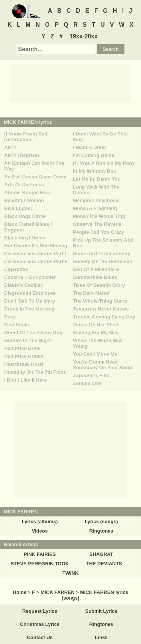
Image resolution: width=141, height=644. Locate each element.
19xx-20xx (84, 36)
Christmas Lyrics (40, 624)
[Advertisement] (71, 82)
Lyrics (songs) (101, 521)
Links (101, 637)
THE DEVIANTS (104, 564)
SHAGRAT (101, 554)
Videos (39, 531)
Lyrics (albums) (40, 521)
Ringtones (102, 531)
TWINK (70, 573)
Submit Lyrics (101, 611)
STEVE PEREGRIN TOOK (40, 564)
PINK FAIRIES (40, 554)
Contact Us (40, 637)
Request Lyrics (40, 611)
